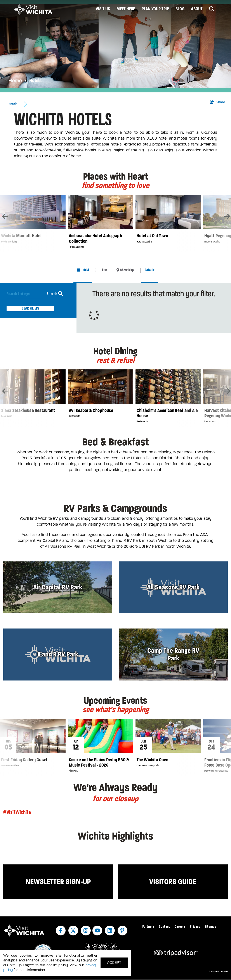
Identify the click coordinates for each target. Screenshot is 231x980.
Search (55, 293)
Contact (164, 927)
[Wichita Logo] (33, 10)
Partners (148, 927)
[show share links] (218, 102)
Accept (114, 963)
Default (149, 270)
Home (15, 81)
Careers (180, 927)
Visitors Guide (173, 882)
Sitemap (210, 927)
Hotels (35, 81)
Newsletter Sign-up (58, 882)
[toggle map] (125, 270)
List (101, 270)
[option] (115, 46)
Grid (83, 270)
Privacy (195, 927)
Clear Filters (30, 309)
